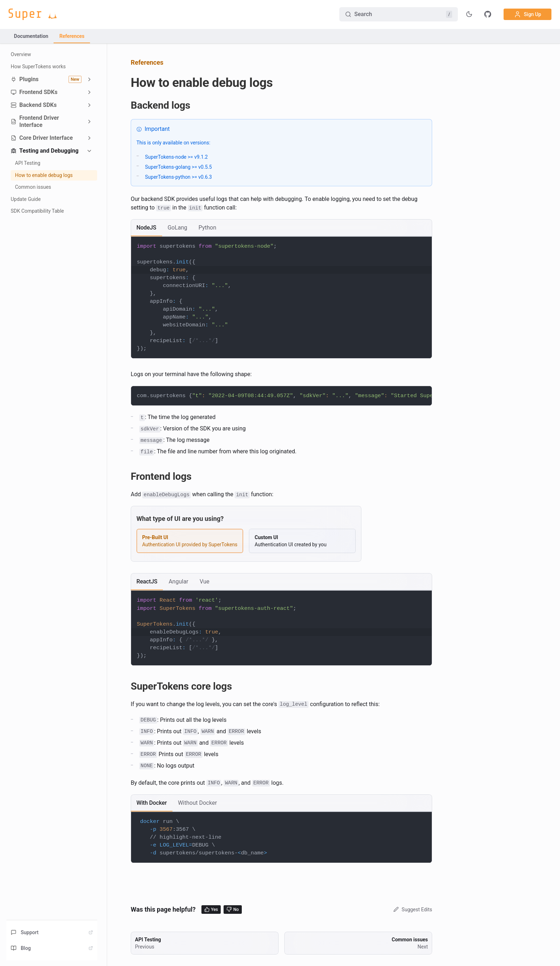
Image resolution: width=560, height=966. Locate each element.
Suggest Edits (412, 910)
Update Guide (26, 199)
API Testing (28, 163)
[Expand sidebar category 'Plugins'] (89, 79)
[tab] (146, 228)
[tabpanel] (281, 297)
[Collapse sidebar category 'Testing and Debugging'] (89, 151)
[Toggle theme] (469, 14)
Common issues (33, 187)
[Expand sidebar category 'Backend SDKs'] (89, 105)
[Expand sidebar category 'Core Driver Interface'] (89, 138)
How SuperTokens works (38, 66)
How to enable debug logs (44, 175)
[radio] (190, 541)
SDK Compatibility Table (37, 211)
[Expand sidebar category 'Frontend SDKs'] (89, 92)
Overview (21, 54)
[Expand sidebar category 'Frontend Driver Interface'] (89, 122)
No (232, 909)
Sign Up (527, 14)
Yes (211, 909)
